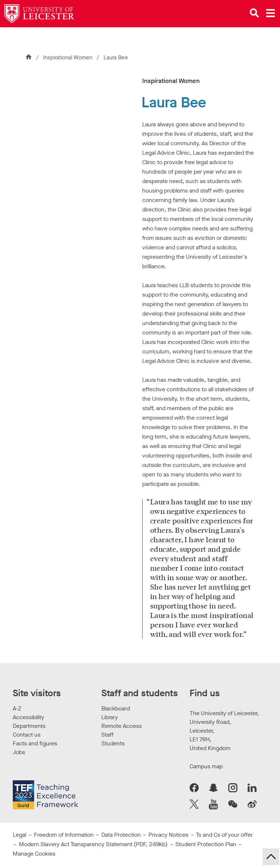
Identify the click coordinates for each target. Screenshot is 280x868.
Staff (107, 735)
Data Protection (121, 835)
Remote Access (122, 726)
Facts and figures (35, 743)
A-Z (17, 708)
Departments (29, 726)
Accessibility (28, 717)
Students (113, 743)
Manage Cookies (34, 854)
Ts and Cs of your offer (224, 835)
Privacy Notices (168, 835)
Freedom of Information (64, 835)
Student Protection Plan (206, 844)
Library (110, 717)
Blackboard (116, 708)
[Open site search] (254, 13)
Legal (20, 835)
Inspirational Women (68, 58)
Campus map (206, 766)
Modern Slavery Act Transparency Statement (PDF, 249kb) (93, 844)
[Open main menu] (271, 13)
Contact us (27, 735)
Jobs (19, 752)
